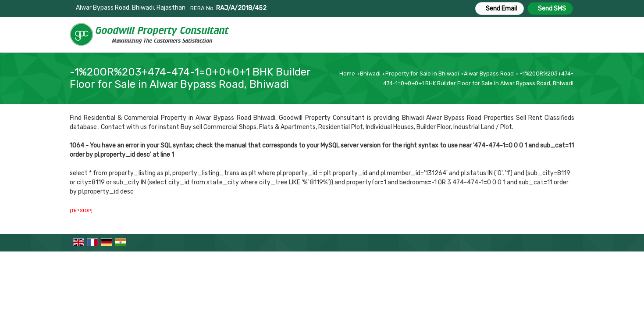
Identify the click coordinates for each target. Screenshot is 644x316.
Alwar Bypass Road (489, 74)
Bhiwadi (370, 74)
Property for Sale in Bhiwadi (422, 74)
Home (347, 74)
